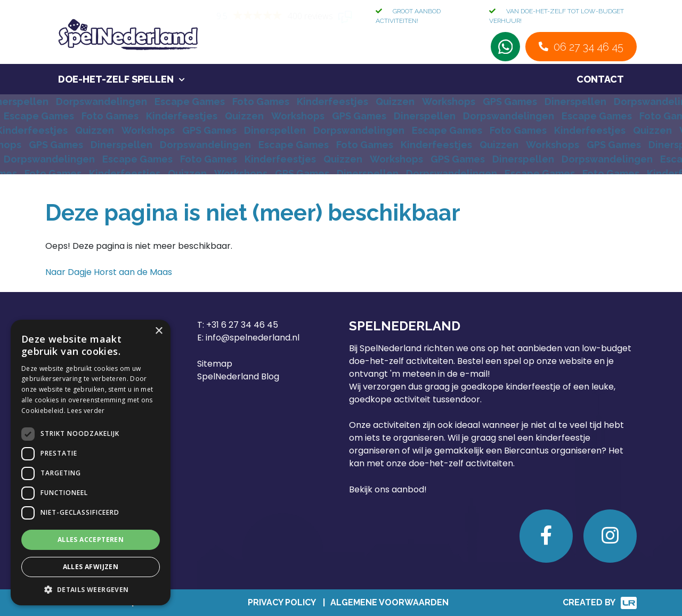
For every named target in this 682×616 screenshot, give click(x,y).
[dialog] (91, 463)
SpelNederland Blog (238, 376)
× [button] (159, 331)
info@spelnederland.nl (253, 338)
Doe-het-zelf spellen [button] (116, 79)
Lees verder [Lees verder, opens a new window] (86, 411)
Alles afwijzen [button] (91, 567)
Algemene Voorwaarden (389, 602)
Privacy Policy (282, 602)
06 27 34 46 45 (588, 47)
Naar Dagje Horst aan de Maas (109, 272)
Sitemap (215, 364)
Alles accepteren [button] (91, 540)
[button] (91, 589)
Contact (600, 79)
